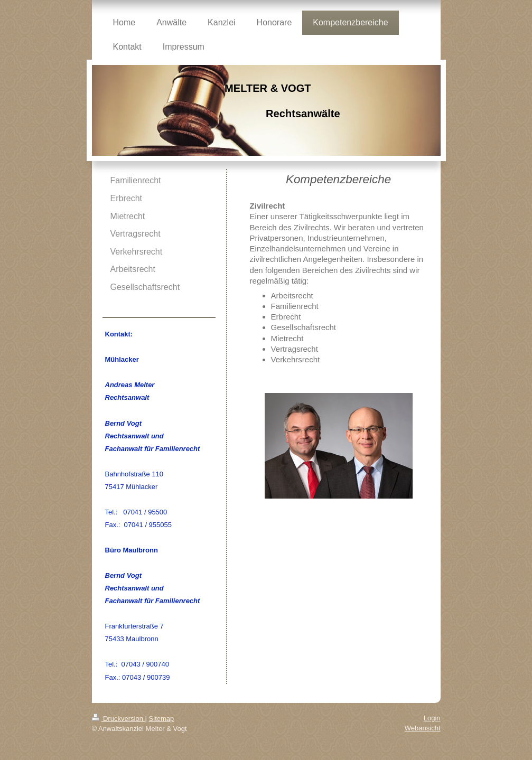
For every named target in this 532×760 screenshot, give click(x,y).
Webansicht (423, 728)
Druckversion (119, 719)
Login (432, 718)
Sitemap (162, 719)
